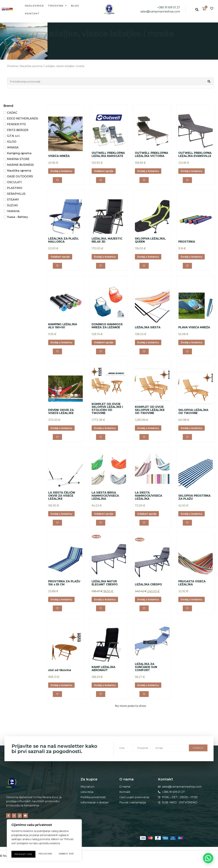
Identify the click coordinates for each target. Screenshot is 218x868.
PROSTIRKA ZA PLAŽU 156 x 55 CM (64, 589)
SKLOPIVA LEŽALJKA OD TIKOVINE (193, 415)
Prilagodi (27, 847)
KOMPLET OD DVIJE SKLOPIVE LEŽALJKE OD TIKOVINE (150, 414)
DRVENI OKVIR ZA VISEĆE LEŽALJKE (61, 415)
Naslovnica (34, 6)
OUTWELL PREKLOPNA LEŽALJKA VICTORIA (151, 154)
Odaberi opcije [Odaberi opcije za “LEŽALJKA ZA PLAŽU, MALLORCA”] (62, 258)
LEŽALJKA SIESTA (148, 330)
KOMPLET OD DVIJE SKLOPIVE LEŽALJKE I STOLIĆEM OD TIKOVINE (107, 412)
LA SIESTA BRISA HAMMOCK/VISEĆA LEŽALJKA (105, 501)
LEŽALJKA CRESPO (148, 591)
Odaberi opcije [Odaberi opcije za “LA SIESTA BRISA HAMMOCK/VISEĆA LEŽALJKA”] (105, 519)
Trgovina (57, 6)
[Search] (209, 82)
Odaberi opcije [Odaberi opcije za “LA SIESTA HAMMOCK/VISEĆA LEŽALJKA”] (149, 519)
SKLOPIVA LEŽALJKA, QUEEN (150, 241)
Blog (75, 6)
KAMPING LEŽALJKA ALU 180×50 (63, 328)
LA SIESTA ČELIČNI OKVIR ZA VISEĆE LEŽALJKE (62, 501)
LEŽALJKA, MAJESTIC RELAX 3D (107, 241)
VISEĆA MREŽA (59, 156)
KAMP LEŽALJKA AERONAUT (103, 676)
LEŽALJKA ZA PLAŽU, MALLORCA (63, 241)
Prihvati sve (44, 854)
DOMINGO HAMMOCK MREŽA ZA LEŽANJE (107, 328)
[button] (197, 10)
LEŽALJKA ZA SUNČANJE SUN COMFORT (146, 675)
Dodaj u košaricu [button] (63, 171)
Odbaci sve (60, 847)
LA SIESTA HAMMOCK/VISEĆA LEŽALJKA (149, 501)
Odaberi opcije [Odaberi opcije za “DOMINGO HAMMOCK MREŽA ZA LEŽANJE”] (105, 345)
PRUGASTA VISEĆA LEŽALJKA (192, 589)
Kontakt (32, 13)
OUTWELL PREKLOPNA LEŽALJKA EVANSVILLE (195, 154)
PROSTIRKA (187, 243)
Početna (13, 66)
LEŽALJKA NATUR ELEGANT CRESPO (105, 589)
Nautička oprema (31, 66)
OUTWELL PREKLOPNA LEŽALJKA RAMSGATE (108, 154)
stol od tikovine (60, 678)
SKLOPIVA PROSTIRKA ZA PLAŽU (194, 502)
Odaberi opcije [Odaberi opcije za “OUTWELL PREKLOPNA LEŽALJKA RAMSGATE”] (105, 171)
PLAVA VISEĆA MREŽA (194, 330)
